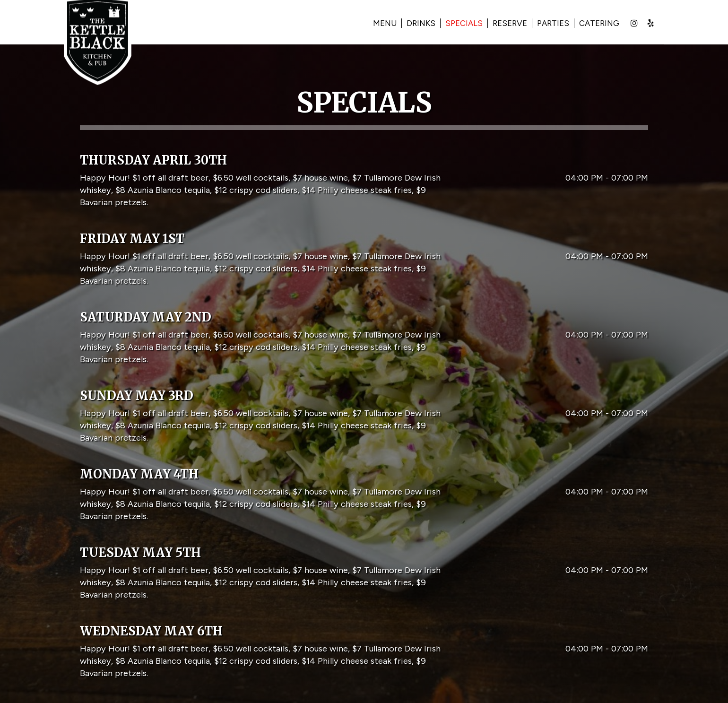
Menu (374, 24)
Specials (453, 24)
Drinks (410, 24)
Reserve (499, 24)
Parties (542, 24)
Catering (588, 24)
